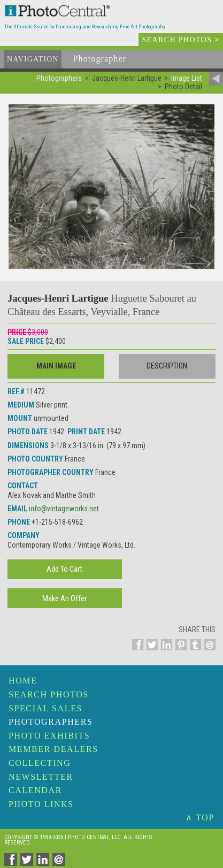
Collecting (40, 763)
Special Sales (45, 708)
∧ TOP (200, 817)
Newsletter (41, 777)
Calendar (35, 790)
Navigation (33, 59)
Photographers (51, 722)
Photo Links (41, 804)
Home (23, 681)
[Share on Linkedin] (165, 651)
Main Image (56, 366)
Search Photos (49, 694)
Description (167, 366)
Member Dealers (53, 749)
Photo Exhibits (49, 736)
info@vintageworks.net (64, 509)
